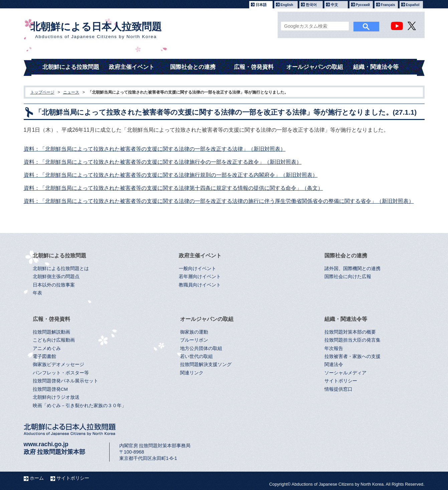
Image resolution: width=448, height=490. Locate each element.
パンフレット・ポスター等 (61, 373)
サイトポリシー (341, 381)
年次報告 (334, 348)
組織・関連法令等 (376, 67)
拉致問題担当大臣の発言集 (352, 340)
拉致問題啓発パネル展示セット (65, 381)
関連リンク (192, 373)
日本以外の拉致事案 (54, 285)
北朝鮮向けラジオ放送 (56, 397)
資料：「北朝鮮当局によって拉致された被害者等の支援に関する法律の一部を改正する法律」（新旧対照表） (155, 149)
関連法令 (334, 364)
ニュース (71, 92)
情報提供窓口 (338, 389)
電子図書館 (44, 356)
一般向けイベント (197, 269)
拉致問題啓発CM (50, 389)
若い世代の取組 (196, 356)
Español (413, 5)
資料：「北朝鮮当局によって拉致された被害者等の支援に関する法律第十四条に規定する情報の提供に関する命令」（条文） (173, 188)
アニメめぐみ (47, 348)
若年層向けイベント (200, 277)
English (287, 5)
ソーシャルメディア (345, 373)
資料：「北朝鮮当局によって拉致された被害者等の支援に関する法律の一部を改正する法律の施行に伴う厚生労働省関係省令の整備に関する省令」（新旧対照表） (219, 201)
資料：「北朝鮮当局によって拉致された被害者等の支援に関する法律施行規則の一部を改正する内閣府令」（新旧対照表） (171, 175)
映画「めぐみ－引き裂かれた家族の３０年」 (80, 406)
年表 (37, 293)
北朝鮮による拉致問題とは (61, 269)
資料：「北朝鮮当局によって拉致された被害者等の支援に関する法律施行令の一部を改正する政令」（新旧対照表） (163, 162)
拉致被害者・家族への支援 (352, 356)
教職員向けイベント (200, 285)
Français (388, 5)
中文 (334, 5)
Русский (363, 5)
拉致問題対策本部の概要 (350, 332)
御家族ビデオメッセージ (58, 364)
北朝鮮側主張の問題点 (56, 277)
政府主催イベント (132, 67)
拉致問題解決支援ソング (206, 364)
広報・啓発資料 (254, 67)
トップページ (42, 92)
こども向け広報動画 (54, 340)
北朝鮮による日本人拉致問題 (96, 30)
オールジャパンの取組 (315, 67)
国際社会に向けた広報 (348, 277)
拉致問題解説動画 (51, 332)
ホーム (37, 478)
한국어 (311, 5)
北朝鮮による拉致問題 (71, 67)
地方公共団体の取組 (201, 348)
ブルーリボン (194, 340)
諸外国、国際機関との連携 (352, 269)
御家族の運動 (194, 332)
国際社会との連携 (193, 67)
